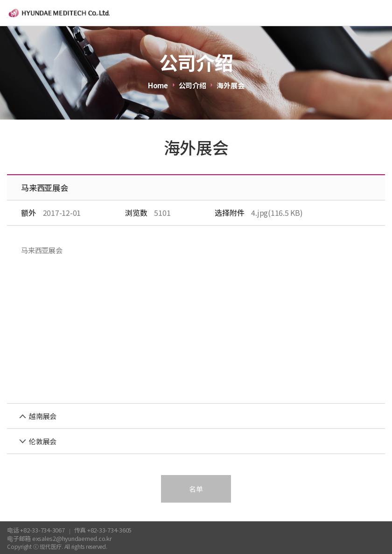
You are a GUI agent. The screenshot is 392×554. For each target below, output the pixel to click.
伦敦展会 (43, 441)
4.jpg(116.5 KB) (277, 213)
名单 (196, 489)
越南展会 (43, 416)
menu (379, 13)
